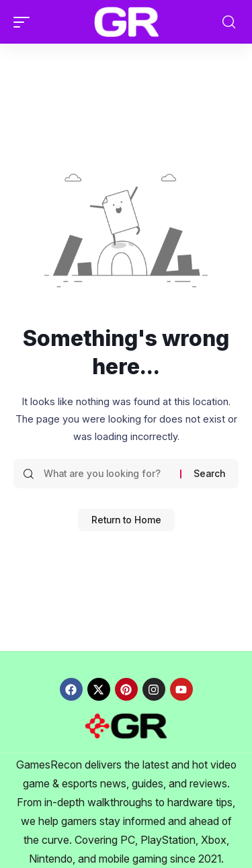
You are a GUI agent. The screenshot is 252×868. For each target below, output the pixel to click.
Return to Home (126, 520)
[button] (25, 22)
